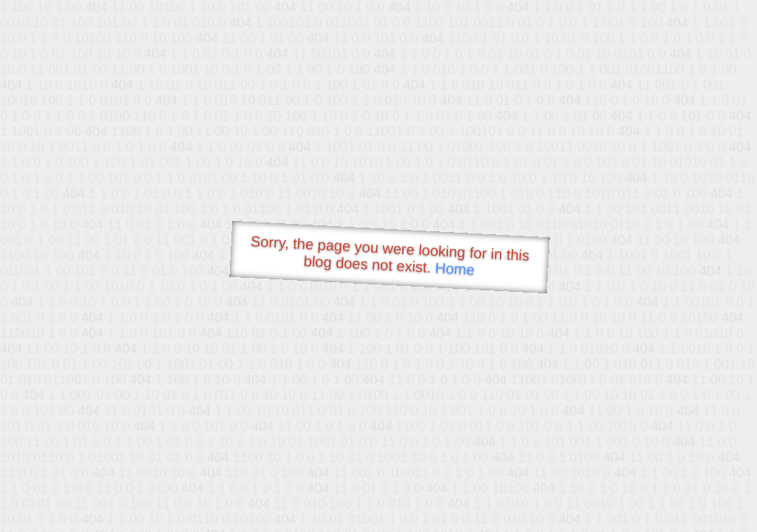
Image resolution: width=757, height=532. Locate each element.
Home (455, 269)
